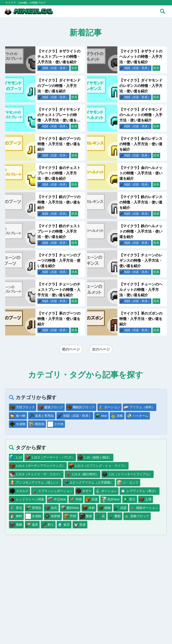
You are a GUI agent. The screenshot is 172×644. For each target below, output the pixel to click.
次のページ (101, 349)
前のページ (71, 349)
